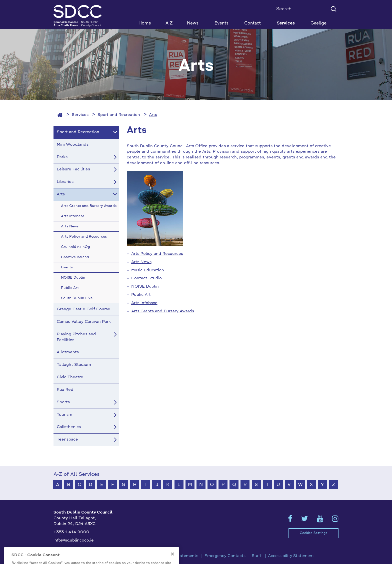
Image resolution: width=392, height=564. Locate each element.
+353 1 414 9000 (71, 532)
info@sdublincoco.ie (74, 541)
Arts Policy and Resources (157, 254)
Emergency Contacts (225, 556)
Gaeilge (318, 23)
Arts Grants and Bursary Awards (163, 311)
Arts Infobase (144, 303)
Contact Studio (146, 278)
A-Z (169, 23)
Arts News (141, 262)
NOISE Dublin (145, 287)
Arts (153, 115)
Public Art (141, 295)
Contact (252, 23)
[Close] (172, 560)
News (193, 23)
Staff (257, 556)
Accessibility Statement (291, 556)
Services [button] (286, 23)
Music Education (148, 270)
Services (80, 115)
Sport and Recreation (119, 115)
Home (145, 23)
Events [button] (221, 23)
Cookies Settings (313, 533)
